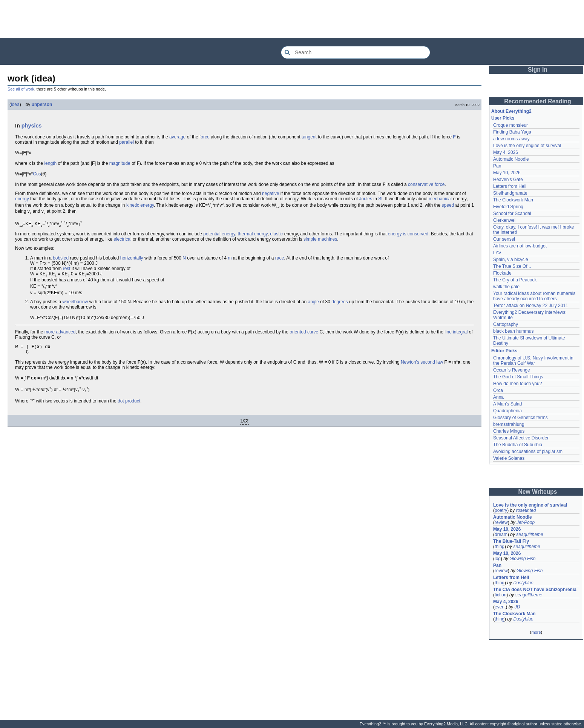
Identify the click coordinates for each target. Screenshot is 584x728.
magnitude (120, 163)
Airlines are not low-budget (520, 246)
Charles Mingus (509, 431)
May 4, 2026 (506, 152)
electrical (122, 239)
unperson (42, 104)
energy (22, 199)
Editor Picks (504, 351)
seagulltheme (530, 534)
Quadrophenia (507, 411)
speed (448, 205)
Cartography (506, 324)
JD (517, 607)
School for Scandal (512, 213)
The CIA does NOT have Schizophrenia (535, 590)
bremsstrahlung (509, 424)
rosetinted (526, 510)
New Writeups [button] (538, 492)
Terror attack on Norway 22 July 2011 (531, 306)
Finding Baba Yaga (512, 132)
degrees (340, 302)
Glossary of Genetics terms (520, 418)
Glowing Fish (522, 559)
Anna (498, 397)
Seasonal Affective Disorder (521, 438)
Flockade (502, 273)
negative (271, 194)
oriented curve (304, 332)
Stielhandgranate (510, 193)
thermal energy (253, 234)
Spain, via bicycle (511, 260)
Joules (366, 199)
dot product (129, 403)
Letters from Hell (510, 186)
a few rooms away (511, 139)
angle (313, 302)
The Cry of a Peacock (515, 280)
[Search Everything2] (356, 52)
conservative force (426, 184)
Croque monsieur (510, 125)
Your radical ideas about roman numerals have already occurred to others (534, 296)
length (50, 163)
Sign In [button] (538, 70)
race (280, 258)
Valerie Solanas (509, 458)
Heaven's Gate (508, 180)
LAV (497, 253)
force (205, 137)
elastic (276, 234)
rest (67, 269)
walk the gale (506, 287)
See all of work (21, 89)
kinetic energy (140, 205)
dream (501, 534)
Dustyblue (523, 583)
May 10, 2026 (507, 173)
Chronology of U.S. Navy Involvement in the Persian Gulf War (533, 361)
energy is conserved (408, 234)
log (498, 559)
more (536, 632)
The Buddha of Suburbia (518, 445)
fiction (500, 595)
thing (500, 547)
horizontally (132, 258)
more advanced (60, 332)
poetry (501, 510)
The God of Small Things (518, 377)
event (500, 607)
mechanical (440, 199)
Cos (37, 174)
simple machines (320, 239)
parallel (126, 142)
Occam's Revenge (512, 370)
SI (380, 199)
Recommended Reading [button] (538, 101)
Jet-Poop (526, 522)
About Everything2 (511, 111)
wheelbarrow (75, 302)
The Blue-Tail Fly (511, 541)
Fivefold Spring (508, 207)
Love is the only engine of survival (527, 146)
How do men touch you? (517, 384)
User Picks (503, 118)
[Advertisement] (292, 19)
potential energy (219, 234)
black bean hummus (513, 331)
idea (15, 104)
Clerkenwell (505, 220)
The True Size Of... (512, 266)
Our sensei (504, 239)
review (501, 522)
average (177, 137)
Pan (497, 166)
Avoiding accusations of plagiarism (528, 452)
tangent (309, 137)
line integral (456, 332)
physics (32, 126)
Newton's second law (422, 364)
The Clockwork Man (513, 200)
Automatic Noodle (511, 159)
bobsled (61, 258)
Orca (498, 390)
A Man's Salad (507, 404)
